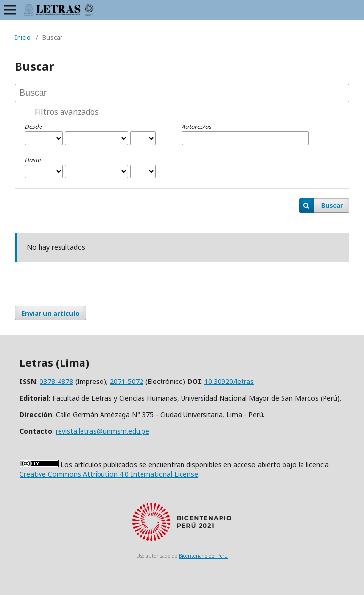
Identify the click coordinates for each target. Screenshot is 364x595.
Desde (33, 127)
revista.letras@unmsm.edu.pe (102, 431)
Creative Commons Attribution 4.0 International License (109, 474)
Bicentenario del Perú (203, 556)
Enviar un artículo (51, 313)
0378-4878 (56, 381)
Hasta (33, 160)
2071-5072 (127, 381)
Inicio (23, 37)
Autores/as (197, 127)
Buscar (332, 205)
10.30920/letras (229, 381)
